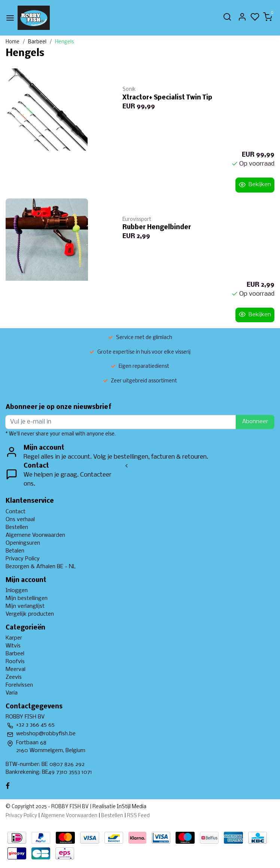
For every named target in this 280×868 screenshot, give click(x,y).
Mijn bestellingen (27, 598)
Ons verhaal (20, 520)
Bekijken (255, 185)
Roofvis (15, 662)
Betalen (15, 551)
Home (13, 42)
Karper (14, 638)
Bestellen (17, 527)
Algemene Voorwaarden (35, 535)
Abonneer (255, 422)
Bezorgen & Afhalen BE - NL (41, 567)
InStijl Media (131, 807)
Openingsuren (23, 543)
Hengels (64, 42)
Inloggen (17, 591)
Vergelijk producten (30, 614)
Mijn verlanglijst (25, 606)
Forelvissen (19, 685)
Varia (12, 693)
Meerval (16, 670)
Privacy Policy (23, 559)
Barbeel (37, 42)
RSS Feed (138, 816)
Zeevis (14, 677)
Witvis (13, 646)
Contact (16, 512)
